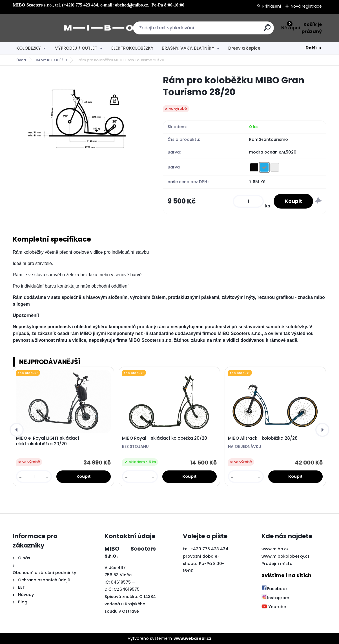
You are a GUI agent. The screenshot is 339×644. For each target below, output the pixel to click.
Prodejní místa (277, 564)
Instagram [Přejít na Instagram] (275, 598)
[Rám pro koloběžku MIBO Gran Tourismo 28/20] (79, 119)
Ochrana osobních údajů (44, 580)
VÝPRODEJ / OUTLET (76, 48)
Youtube (274, 607)
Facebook (275, 589)
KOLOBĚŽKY (28, 48)
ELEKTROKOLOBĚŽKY (132, 48)
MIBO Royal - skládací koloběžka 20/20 (165, 438)
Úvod (21, 60)
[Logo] (47, 28)
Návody (25, 595)
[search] (231, 30)
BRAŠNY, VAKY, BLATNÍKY (188, 48)
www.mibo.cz (275, 549)
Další (311, 48)
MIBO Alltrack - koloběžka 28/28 (263, 438)
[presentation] (17, 430)
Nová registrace (306, 6)
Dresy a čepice (244, 48)
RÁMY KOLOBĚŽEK (52, 60)
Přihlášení (272, 6)
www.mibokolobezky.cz (285, 556)
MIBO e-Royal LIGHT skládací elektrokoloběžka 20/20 (48, 441)
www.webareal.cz (192, 638)
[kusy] (248, 201)
